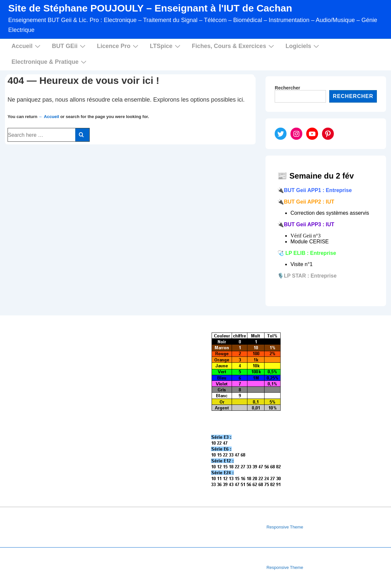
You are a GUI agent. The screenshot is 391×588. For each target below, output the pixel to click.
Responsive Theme (285, 527)
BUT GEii (69, 46)
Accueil (27, 46)
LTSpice (166, 46)
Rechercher (287, 88)
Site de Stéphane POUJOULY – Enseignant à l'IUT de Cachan (150, 8)
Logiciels (303, 46)
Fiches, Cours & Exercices (234, 46)
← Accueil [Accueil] (49, 117)
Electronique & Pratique (50, 62)
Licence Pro (118, 46)
